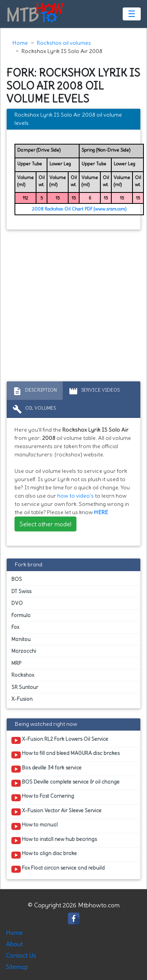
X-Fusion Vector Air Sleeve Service (56, 812)
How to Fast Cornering (43, 797)
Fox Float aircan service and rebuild (58, 869)
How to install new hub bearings (54, 841)
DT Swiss (21, 591)
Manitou (21, 639)
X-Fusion (22, 699)
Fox (15, 627)
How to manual (34, 826)
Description (35, 391)
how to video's (75, 496)
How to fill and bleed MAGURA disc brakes (65, 755)
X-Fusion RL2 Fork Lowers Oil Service (60, 740)
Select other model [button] (45, 524)
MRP (16, 663)
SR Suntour (25, 687)
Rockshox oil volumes (64, 43)
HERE (101, 512)
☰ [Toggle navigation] (132, 14)
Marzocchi (24, 651)
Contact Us (21, 955)
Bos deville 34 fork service (46, 769)
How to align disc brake (44, 855)
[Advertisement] (73, 307)
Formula (21, 615)
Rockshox (23, 675)
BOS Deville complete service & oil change (65, 783)
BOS (17, 579)
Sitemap (17, 967)
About (14, 944)
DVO (17, 603)
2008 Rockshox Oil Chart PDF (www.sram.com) (79, 209)
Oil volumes (34, 409)
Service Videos (94, 391)
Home (20, 43)
